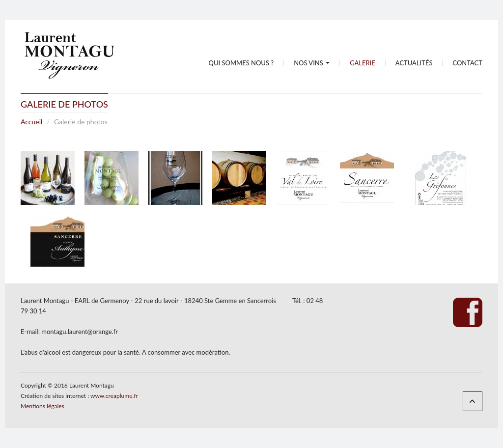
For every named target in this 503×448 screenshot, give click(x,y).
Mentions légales (42, 406)
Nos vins (312, 63)
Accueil (31, 122)
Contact (467, 63)
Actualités (414, 63)
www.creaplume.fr (114, 396)
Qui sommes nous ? (241, 63)
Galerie (363, 63)
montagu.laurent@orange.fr (80, 332)
